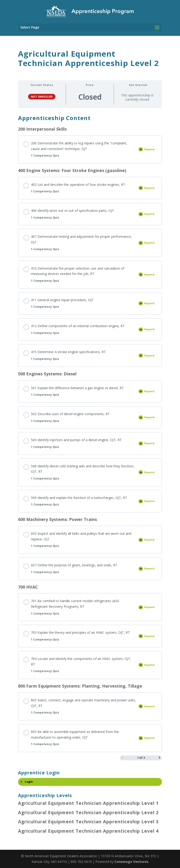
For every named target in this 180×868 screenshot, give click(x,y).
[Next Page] (160, 758)
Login (27, 782)
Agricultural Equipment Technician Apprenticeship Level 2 (88, 813)
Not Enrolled (42, 97)
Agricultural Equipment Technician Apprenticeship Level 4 (88, 831)
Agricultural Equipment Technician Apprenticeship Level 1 (88, 803)
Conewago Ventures (132, 862)
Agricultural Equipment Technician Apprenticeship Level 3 (88, 822)
